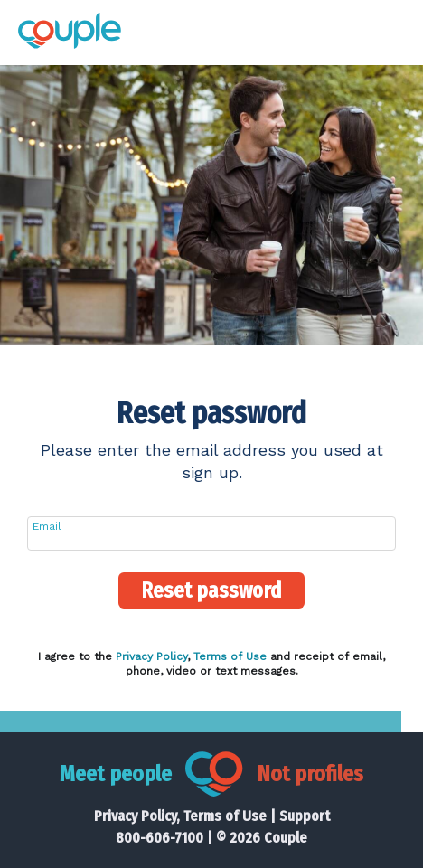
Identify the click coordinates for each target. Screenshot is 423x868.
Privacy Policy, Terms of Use (180, 816)
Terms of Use (230, 656)
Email (47, 526)
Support (305, 816)
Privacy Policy (151, 656)
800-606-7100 (160, 838)
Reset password (211, 590)
